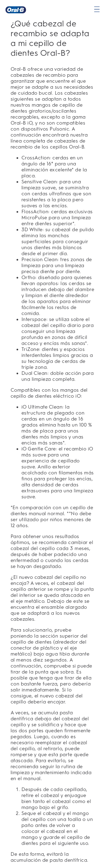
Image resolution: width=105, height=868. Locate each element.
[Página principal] (16, 10)
